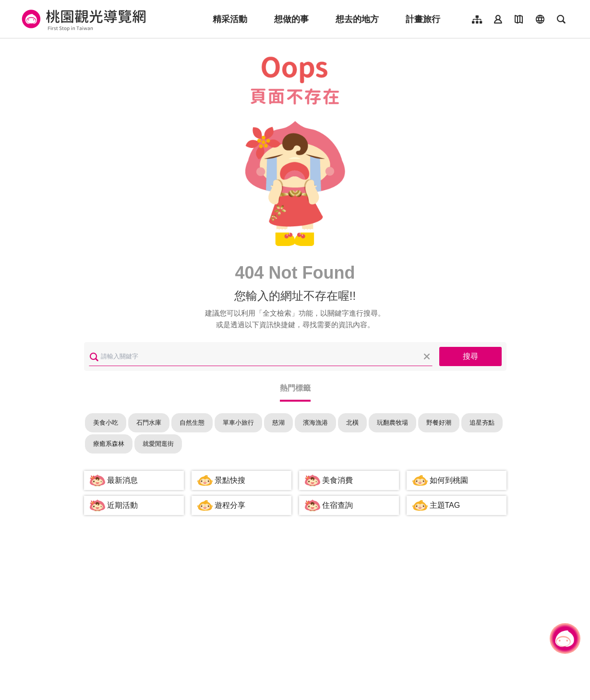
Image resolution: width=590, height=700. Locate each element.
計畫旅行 (423, 19)
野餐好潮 (439, 423)
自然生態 (192, 423)
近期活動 (122, 505)
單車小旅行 (238, 423)
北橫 (352, 423)
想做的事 (291, 19)
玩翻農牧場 (392, 423)
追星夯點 (482, 423)
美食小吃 (106, 423)
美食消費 (337, 480)
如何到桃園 (449, 480)
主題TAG (445, 505)
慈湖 (278, 423)
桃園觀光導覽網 (82, 19)
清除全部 (427, 356)
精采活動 (230, 19)
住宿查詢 (337, 505)
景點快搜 (230, 480)
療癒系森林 (109, 444)
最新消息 (122, 480)
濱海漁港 (315, 423)
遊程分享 (230, 505)
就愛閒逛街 (158, 444)
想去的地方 (357, 19)
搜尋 (470, 356)
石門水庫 (149, 423)
